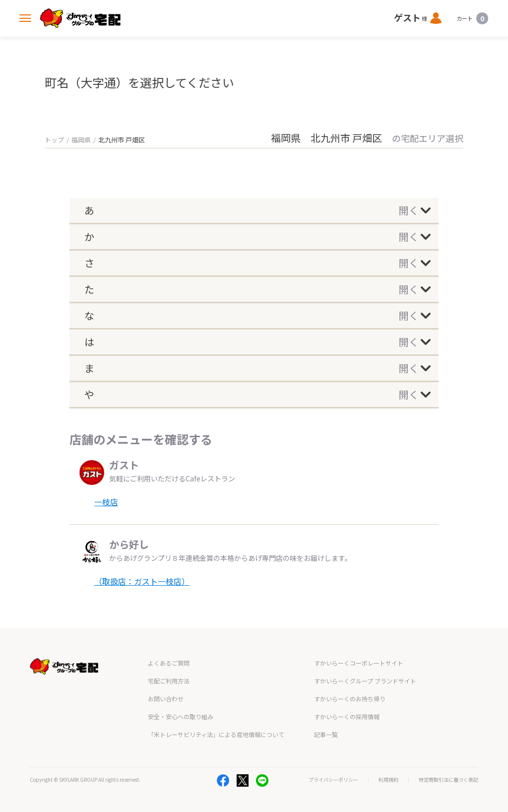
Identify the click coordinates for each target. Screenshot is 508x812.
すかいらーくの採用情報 (347, 716)
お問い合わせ (166, 699)
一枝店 (106, 502)
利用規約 (388, 780)
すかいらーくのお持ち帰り (350, 699)
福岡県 (81, 140)
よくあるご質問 (169, 663)
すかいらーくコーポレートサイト (359, 663)
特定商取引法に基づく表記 (448, 780)
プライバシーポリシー (333, 780)
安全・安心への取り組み (181, 716)
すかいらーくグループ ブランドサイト (365, 681)
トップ (54, 140)
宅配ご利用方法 (169, 681)
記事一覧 (326, 734)
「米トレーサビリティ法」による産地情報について (216, 734)
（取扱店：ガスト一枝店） (142, 581)
